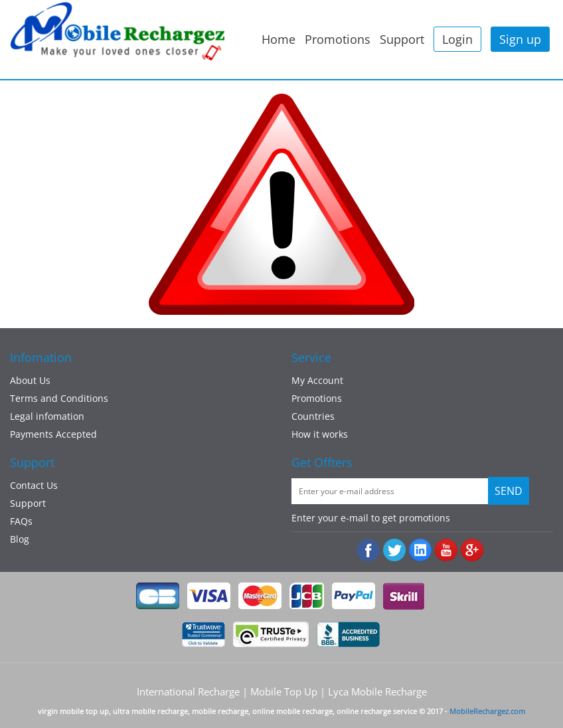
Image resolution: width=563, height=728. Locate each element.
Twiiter (395, 550)
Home (279, 39)
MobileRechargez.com (487, 711)
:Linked (421, 550)
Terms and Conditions (59, 398)
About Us (30, 380)
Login (457, 39)
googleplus (472, 550)
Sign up (520, 39)
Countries (313, 416)
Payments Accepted (53, 434)
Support (402, 39)
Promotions (338, 39)
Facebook (369, 550)
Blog (20, 539)
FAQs (21, 521)
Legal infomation (47, 416)
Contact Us (34, 485)
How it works (320, 434)
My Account (317, 380)
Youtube (446, 550)
